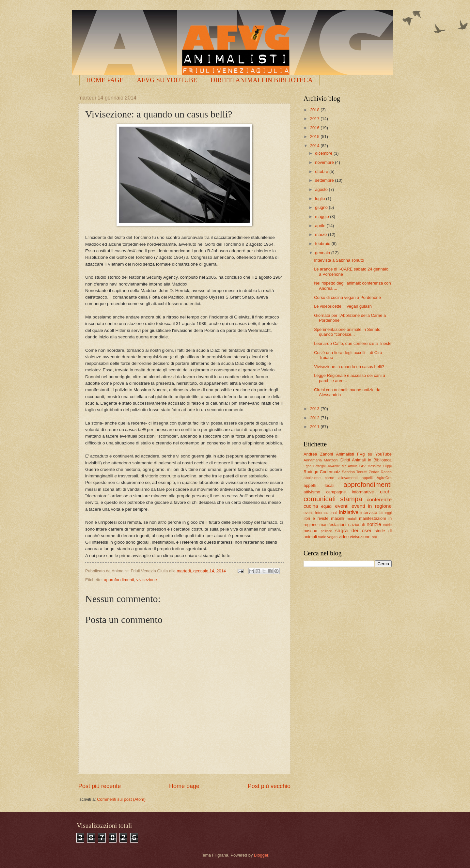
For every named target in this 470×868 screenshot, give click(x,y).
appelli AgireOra (377, 478)
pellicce (326, 531)
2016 (315, 128)
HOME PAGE (105, 80)
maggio (322, 217)
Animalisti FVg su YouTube (364, 454)
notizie (374, 524)
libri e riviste (316, 518)
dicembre (324, 153)
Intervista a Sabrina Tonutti (339, 260)
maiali (352, 519)
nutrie (387, 525)
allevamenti (348, 478)
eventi (342, 506)
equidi (327, 506)
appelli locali (319, 485)
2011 (315, 427)
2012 (315, 418)
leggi (388, 513)
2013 (315, 409)
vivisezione (147, 580)
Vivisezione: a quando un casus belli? (349, 367)
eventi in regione (372, 506)
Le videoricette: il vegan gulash (343, 306)
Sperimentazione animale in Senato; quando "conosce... (348, 332)
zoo (374, 537)
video (344, 537)
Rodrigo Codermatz (322, 472)
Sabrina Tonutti (354, 472)
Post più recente (100, 786)
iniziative (349, 512)
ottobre (322, 171)
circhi (386, 492)
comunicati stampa (333, 499)
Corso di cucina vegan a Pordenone (347, 297)
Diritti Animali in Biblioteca (366, 460)
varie (322, 537)
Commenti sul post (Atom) (121, 799)
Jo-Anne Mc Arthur (342, 466)
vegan (333, 537)
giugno (322, 207)
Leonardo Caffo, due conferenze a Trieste (353, 343)
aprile (321, 226)
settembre (325, 180)
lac (381, 513)
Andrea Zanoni (318, 454)
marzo (321, 234)
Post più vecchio (269, 786)
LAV (362, 466)
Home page (184, 786)
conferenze (379, 499)
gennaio (323, 253)
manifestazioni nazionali (342, 525)
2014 (315, 146)
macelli (337, 518)
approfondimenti (119, 580)
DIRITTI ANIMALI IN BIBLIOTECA (262, 80)
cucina (311, 506)
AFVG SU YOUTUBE (167, 80)
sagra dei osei (353, 530)
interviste (369, 512)
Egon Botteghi (314, 466)
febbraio (323, 244)
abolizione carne (319, 478)
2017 (315, 119)
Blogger (261, 855)
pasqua (310, 531)
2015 (315, 137)
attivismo (312, 492)
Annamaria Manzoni (321, 460)
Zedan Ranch (380, 472)
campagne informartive (350, 492)
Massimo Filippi (380, 466)
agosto (322, 189)
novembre (325, 162)
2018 (315, 110)
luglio (321, 199)
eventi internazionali (321, 513)
